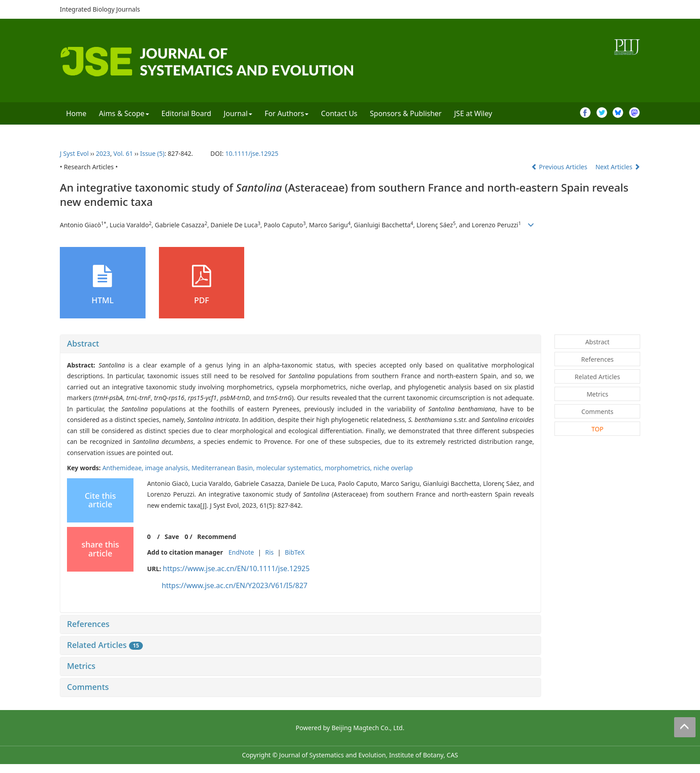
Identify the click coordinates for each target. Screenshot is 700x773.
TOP (598, 429)
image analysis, (168, 468)
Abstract (83, 343)
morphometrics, (349, 468)
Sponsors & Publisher (406, 113)
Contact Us (339, 113)
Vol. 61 (123, 153)
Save (172, 537)
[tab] (300, 344)
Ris (269, 552)
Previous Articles (560, 167)
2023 (103, 153)
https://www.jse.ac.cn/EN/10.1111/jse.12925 (236, 568)
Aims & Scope (124, 113)
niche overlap (393, 468)
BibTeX (295, 552)
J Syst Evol (74, 153)
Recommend (217, 537)
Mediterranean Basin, (224, 468)
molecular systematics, (290, 468)
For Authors (287, 113)
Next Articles (618, 167)
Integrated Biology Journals (100, 9)
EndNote (241, 552)
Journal (238, 113)
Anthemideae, (124, 468)
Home (76, 113)
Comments (88, 687)
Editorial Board (187, 113)
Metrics (81, 666)
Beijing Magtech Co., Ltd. (368, 728)
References (88, 624)
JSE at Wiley (473, 113)
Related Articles (105, 645)
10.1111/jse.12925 (252, 153)
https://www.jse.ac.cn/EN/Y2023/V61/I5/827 (235, 585)
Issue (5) (152, 153)
